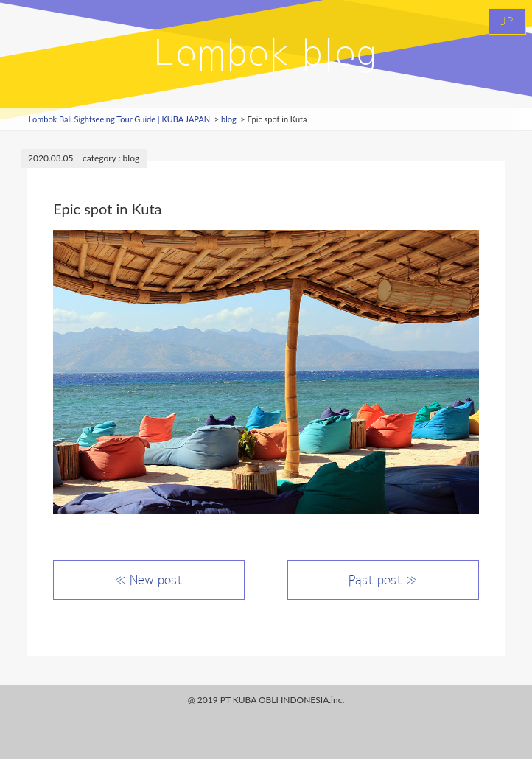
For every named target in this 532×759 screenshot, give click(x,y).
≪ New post (149, 580)
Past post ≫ (383, 580)
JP (507, 21)
